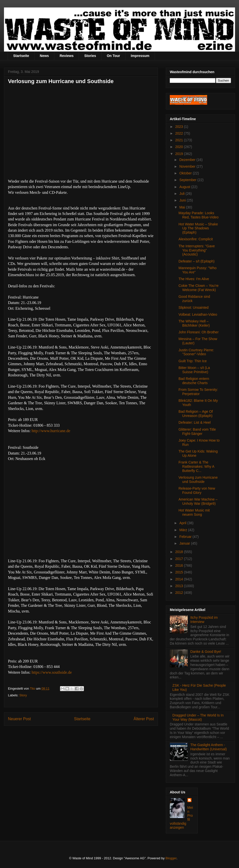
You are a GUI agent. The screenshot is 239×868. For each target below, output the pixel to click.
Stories (90, 56)
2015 (180, 572)
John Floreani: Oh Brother (199, 332)
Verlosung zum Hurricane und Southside (198, 480)
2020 (180, 147)
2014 (180, 579)
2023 (180, 127)
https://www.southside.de (52, 672)
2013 (180, 586)
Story (23, 695)
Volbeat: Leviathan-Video (198, 314)
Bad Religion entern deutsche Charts (194, 381)
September (188, 180)
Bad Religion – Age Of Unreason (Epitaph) (196, 414)
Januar (185, 543)
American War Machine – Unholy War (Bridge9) (198, 501)
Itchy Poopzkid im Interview (204, 620)
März (184, 530)
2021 (180, 140)
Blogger (171, 858)
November (188, 166)
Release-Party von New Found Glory (197, 490)
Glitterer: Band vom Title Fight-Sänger (197, 432)
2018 (180, 552)
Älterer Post (144, 719)
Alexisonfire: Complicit (196, 239)
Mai (182, 207)
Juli (182, 194)
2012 (180, 593)
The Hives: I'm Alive (194, 279)
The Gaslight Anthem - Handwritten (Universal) (209, 747)
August (185, 187)
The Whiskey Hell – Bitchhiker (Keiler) (194, 323)
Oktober (186, 173)
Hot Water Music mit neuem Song (194, 512)
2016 (180, 565)
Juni (183, 200)
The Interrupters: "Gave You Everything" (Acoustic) (197, 250)
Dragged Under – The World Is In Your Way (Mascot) (198, 717)
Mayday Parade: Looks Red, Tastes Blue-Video (199, 215)
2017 (180, 559)
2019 (180, 154)
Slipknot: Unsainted (194, 307)
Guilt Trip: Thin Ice (193, 361)
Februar (186, 537)
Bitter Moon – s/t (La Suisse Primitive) (194, 370)
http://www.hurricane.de (51, 431)
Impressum (140, 56)
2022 (180, 133)
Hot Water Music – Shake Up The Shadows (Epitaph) (198, 228)
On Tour (113, 56)
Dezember (188, 160)
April (183, 523)
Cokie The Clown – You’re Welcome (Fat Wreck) (199, 288)
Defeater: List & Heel (195, 422)
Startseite (21, 56)
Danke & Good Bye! (206, 652)
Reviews (66, 56)
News (44, 56)
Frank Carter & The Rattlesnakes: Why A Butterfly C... (196, 466)
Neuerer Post (19, 719)
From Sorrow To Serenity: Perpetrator (198, 392)
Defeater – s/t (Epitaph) (197, 261)
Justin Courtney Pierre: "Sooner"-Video (196, 352)
